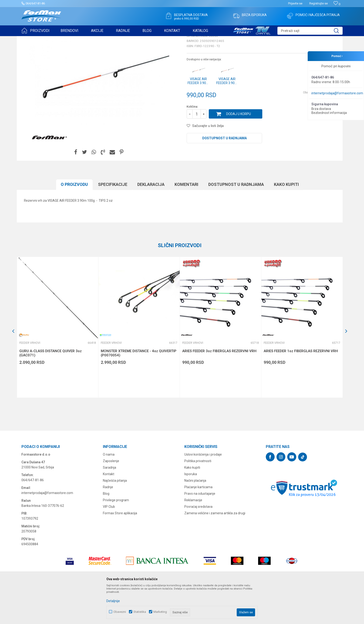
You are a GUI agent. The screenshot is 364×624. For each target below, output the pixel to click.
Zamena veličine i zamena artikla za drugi (215, 549)
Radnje (108, 523)
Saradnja (110, 504)
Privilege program (116, 536)
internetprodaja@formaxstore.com (337, 93)
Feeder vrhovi (81, 39)
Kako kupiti (192, 504)
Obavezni (120, 612)
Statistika (140, 612)
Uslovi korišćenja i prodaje (203, 491)
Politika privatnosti (198, 497)
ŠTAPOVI (63, 39)
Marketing (160, 612)
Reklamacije (193, 536)
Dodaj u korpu (239, 150)
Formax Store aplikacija (120, 549)
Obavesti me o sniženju (318, 129)
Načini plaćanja (195, 517)
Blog (106, 530)
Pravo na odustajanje (200, 530)
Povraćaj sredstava (198, 543)
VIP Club (109, 543)
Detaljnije (113, 601)
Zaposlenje (111, 497)
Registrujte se (318, 3)
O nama (109, 491)
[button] (310, 31)
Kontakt (109, 510)
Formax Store (30, 39)
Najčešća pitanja (115, 517)
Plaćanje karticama (198, 523)
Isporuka (191, 510)
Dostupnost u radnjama (224, 174)
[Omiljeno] (337, 4)
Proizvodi (48, 39)
